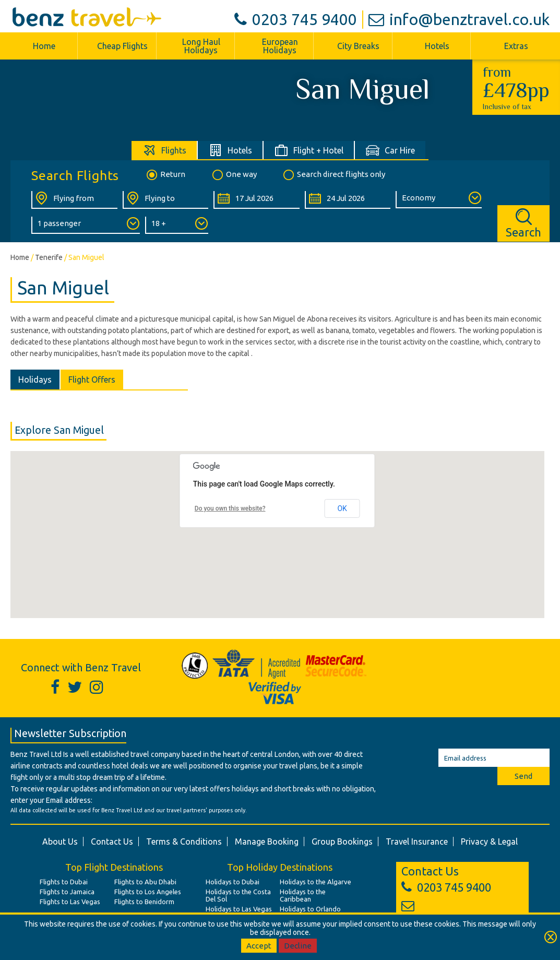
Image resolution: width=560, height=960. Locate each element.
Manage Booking (267, 842)
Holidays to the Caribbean (303, 895)
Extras (516, 46)
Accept (259, 946)
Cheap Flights (122, 46)
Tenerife (49, 257)
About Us (60, 842)
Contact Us (112, 842)
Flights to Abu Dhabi (145, 882)
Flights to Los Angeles (148, 892)
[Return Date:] (348, 200)
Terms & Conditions (184, 842)
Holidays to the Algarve (315, 882)
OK (342, 508)
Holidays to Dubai (233, 882)
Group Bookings (342, 842)
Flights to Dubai (64, 882)
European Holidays (280, 46)
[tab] (165, 150)
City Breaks (358, 46)
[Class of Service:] (439, 200)
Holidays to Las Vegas (239, 909)
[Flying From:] (74, 200)
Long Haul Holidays (201, 46)
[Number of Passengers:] (86, 225)
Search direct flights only (333, 175)
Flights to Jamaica (67, 892)
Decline (298, 946)
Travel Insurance (417, 842)
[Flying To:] (166, 200)
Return (165, 175)
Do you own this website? (230, 508)
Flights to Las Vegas (70, 902)
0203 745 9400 (296, 19)
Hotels (437, 46)
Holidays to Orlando (310, 909)
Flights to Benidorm (144, 902)
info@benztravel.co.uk (459, 19)
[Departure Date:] (257, 200)
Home (44, 46)
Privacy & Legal (489, 842)
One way (234, 175)
